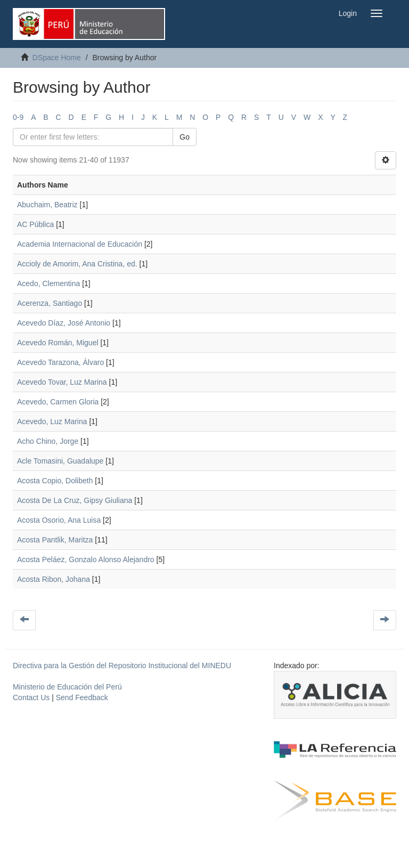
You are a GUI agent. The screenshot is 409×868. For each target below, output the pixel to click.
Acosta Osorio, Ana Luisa (59, 520)
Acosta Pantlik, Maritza (55, 540)
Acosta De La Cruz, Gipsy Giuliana (75, 500)
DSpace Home (57, 58)
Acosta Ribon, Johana (54, 579)
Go (185, 137)
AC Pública (35, 224)
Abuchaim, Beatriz (47, 205)
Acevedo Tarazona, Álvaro (60, 362)
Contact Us (31, 697)
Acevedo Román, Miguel (58, 343)
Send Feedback (82, 697)
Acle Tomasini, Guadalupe (60, 461)
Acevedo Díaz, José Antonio (64, 323)
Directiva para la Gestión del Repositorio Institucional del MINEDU (122, 666)
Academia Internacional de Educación (80, 244)
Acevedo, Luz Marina (52, 421)
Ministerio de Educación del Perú (67, 687)
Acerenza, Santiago (50, 303)
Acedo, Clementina (48, 283)
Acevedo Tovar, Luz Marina (62, 382)
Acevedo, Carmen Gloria (58, 402)
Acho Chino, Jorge (48, 441)
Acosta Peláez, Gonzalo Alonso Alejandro (86, 559)
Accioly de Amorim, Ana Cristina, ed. (77, 264)
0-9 (18, 117)
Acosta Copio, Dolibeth (55, 481)
